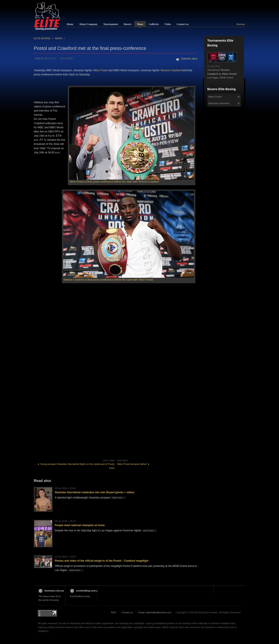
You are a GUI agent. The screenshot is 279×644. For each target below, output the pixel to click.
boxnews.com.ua (54, 591)
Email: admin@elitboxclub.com (155, 612)
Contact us (127, 612)
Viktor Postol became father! (133, 464)
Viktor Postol (100, 70)
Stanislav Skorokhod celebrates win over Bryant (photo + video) (94, 492)
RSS (114, 612)
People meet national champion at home (80, 525)
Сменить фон (189, 59)
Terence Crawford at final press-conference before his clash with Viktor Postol (108, 280)
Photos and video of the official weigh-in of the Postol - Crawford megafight (102, 561)
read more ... (119, 498)
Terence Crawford (171, 70)
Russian (241, 24)
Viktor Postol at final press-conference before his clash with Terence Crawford (114, 182)
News (59, 38)
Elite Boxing (42, 38)
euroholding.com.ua (88, 591)
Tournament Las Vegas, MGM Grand (222, 71)
